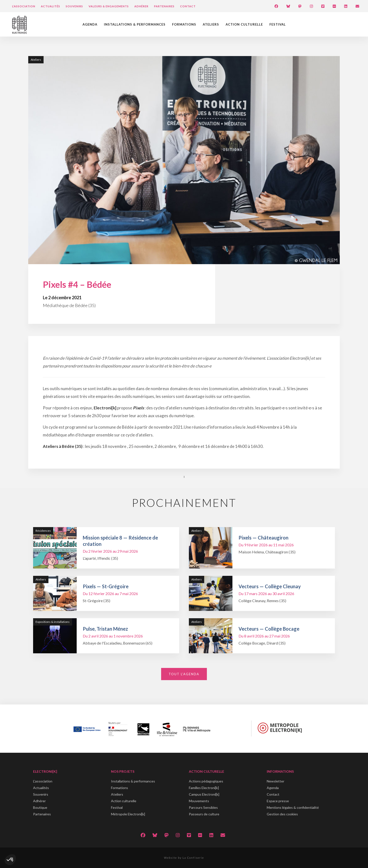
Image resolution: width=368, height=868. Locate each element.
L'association (43, 781)
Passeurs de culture (204, 814)
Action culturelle (244, 24)
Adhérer (141, 6)
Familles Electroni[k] (204, 788)
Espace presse (278, 801)
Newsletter (276, 781)
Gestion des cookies (282, 814)
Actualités (51, 6)
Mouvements (199, 801)
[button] (10, 860)
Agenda (90, 24)
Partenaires (164, 6)
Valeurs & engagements (109, 6)
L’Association (24, 6)
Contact (188, 6)
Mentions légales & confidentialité (293, 807)
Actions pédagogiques (206, 781)
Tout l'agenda (184, 674)
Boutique (40, 807)
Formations (184, 24)
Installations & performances (135, 24)
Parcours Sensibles (203, 807)
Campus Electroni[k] (204, 794)
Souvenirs (74, 6)
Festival (278, 24)
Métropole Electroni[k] (128, 814)
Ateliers (211, 24)
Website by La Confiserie (184, 858)
